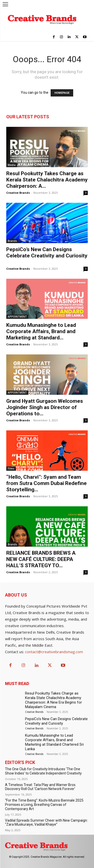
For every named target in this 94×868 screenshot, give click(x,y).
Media (12, 165)
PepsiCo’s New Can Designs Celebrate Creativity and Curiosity (47, 256)
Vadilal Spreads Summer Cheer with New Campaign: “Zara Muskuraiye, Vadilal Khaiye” (46, 823)
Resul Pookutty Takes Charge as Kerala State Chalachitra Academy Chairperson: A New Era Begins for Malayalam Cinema (54, 700)
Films (11, 468)
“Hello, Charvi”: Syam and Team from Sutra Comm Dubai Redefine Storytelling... (46, 483)
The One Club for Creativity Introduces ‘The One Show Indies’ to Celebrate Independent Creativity (43, 771)
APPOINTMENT (17, 317)
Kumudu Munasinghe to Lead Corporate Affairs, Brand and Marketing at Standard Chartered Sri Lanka (54, 742)
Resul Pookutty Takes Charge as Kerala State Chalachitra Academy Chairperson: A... (47, 180)
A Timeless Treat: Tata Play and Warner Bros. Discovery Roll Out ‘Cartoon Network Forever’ (41, 787)
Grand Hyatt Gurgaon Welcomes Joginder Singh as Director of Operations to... (45, 407)
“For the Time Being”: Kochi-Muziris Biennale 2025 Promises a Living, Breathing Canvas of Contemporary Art (44, 805)
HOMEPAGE (62, 93)
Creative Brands (18, 193)
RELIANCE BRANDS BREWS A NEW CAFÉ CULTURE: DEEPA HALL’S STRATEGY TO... (41, 559)
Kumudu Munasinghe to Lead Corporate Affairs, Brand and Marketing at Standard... (41, 331)
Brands (12, 241)
